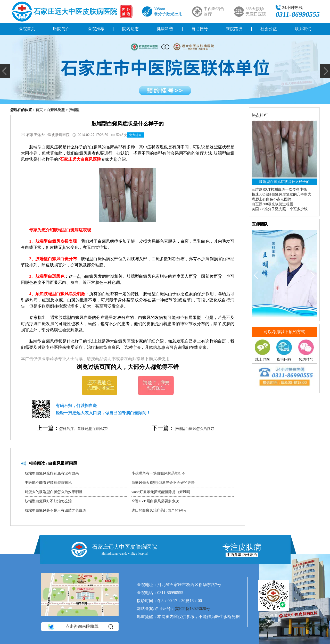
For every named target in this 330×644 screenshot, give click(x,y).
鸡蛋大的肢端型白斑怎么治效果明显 (54, 492)
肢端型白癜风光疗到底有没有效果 (52, 473)
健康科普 (165, 29)
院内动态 (130, 29)
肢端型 (74, 110)
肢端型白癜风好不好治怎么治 (48, 501)
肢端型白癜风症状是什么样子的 (284, 182)
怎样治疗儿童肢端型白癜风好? (84, 429)
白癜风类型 (56, 110)
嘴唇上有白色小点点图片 (271, 199)
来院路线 (234, 29)
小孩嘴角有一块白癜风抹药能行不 (159, 473)
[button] (5, 71)
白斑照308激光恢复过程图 (272, 204)
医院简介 (61, 29)
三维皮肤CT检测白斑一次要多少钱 (279, 189)
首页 (39, 110)
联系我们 (303, 29)
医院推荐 (96, 29)
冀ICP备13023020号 (192, 609)
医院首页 (27, 29)
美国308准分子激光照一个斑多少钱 (280, 209)
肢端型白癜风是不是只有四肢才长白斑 (55, 510)
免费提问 (135, 135)
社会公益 (269, 29)
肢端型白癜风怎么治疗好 (194, 429)
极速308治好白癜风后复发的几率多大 (281, 194)
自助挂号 (200, 29)
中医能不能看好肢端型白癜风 (48, 483)
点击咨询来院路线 (80, 627)
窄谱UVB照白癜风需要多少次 (155, 501)
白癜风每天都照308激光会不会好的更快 (163, 483)
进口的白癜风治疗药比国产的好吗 (159, 510)
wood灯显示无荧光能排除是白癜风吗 (161, 492)
